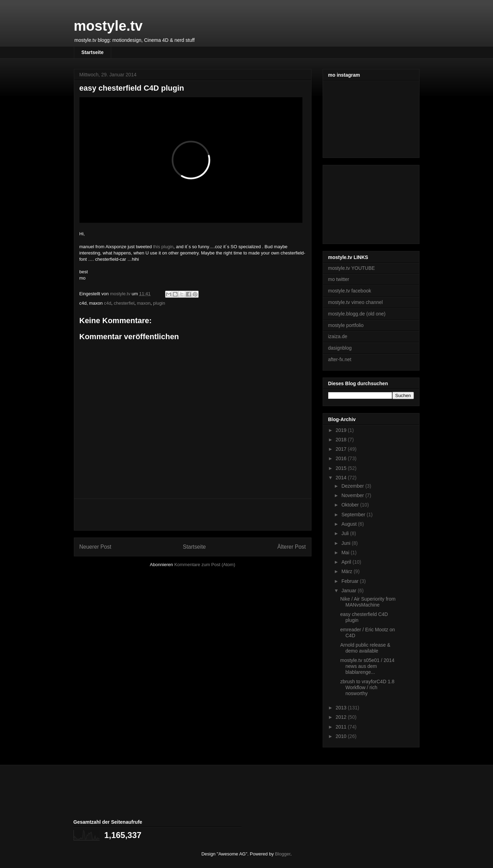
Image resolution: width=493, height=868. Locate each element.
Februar (351, 581)
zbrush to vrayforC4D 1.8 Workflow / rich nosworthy (367, 687)
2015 (342, 468)
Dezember (353, 486)
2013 (342, 708)
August (350, 524)
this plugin (163, 247)
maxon (144, 303)
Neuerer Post (95, 547)
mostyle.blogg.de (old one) (357, 314)
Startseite (93, 52)
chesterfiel (124, 303)
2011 (342, 727)
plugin (159, 303)
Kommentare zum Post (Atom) (205, 565)
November (353, 495)
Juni (347, 543)
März (348, 571)
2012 (342, 717)
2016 (342, 458)
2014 (342, 478)
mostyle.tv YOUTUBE (352, 268)
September (354, 515)
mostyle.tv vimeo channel (356, 302)
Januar (350, 591)
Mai (346, 553)
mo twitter (339, 279)
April (347, 562)
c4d (107, 303)
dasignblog (340, 348)
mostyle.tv (108, 26)
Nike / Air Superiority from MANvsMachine (368, 602)
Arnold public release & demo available (365, 648)
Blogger (283, 854)
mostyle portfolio (346, 325)
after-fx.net (340, 359)
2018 (342, 440)
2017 (342, 449)
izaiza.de (338, 336)
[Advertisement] (193, 515)
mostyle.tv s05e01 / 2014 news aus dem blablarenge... (367, 666)
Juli (346, 533)
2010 (342, 736)
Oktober (351, 505)
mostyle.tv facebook (350, 291)
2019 (342, 430)
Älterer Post (291, 547)
